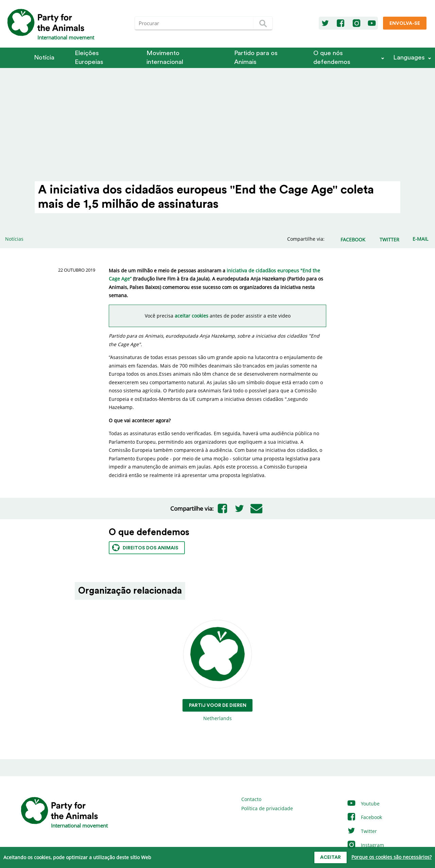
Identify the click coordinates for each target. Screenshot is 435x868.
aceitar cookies (192, 316)
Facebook (364, 817)
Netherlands (218, 671)
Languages (409, 58)
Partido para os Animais (256, 58)
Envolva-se (405, 23)
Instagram (365, 845)
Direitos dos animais (145, 548)
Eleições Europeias (89, 58)
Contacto (251, 799)
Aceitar (330, 857)
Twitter (362, 831)
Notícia (44, 58)
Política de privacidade (267, 808)
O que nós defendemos (332, 58)
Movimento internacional (165, 58)
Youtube (363, 804)
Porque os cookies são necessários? (391, 857)
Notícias (14, 239)
